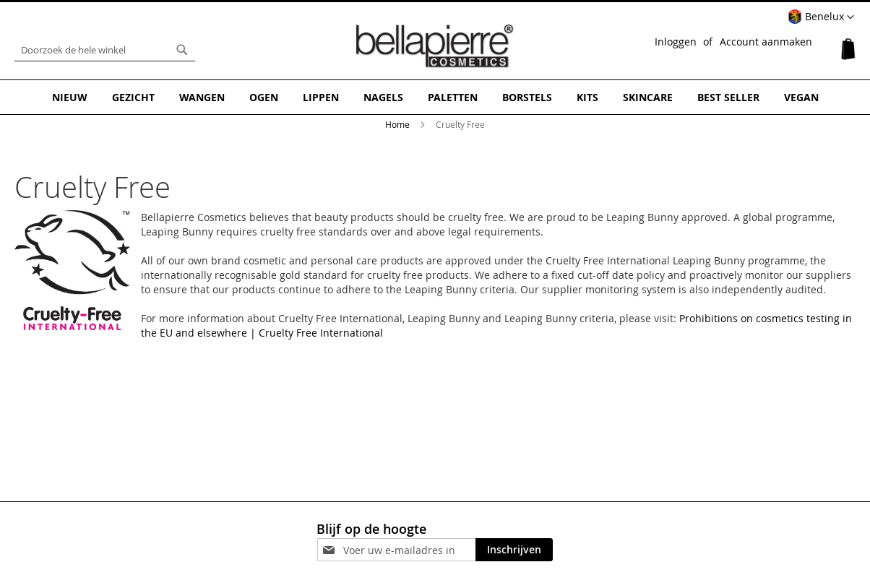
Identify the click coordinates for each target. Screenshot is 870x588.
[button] (821, 17)
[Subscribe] (514, 550)
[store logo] (435, 46)
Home (399, 124)
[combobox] (105, 50)
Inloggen (676, 42)
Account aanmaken (766, 42)
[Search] (182, 50)
